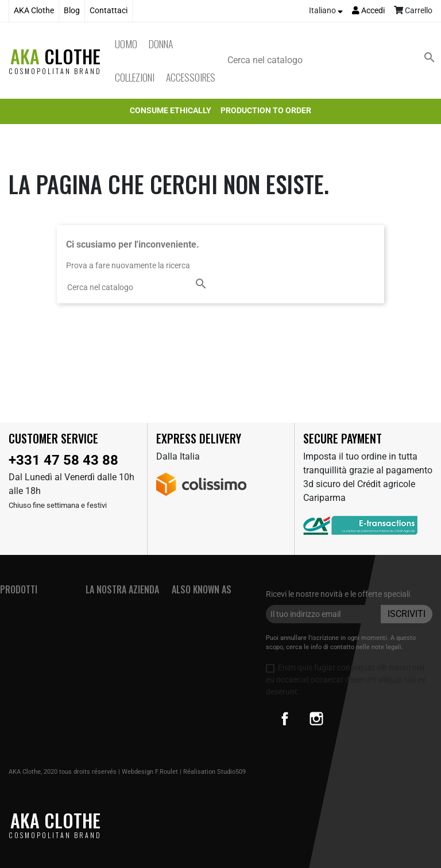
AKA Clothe (34, 11)
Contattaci (109, 11)
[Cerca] (334, 60)
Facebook (285, 719)
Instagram (316, 719)
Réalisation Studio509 (214, 772)
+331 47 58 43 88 (63, 460)
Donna (161, 44)
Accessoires (191, 77)
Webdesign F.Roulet (150, 772)
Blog (72, 11)
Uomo (126, 44)
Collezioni (135, 77)
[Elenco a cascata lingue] (326, 11)
